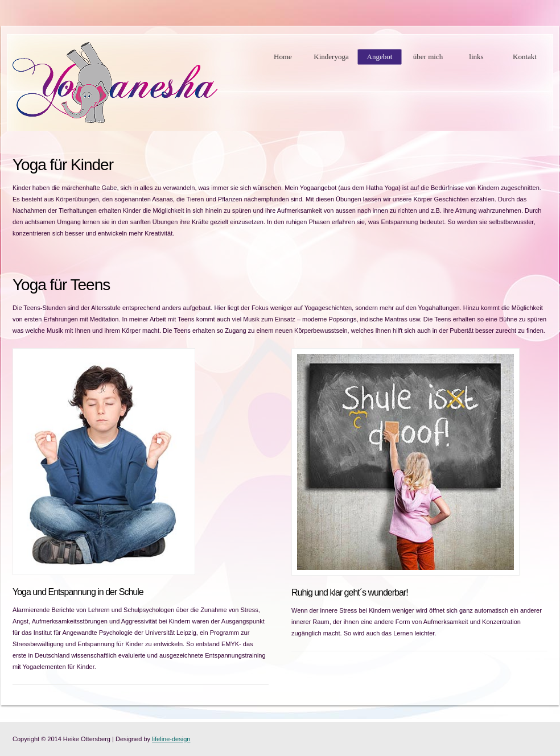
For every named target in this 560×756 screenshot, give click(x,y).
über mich (428, 57)
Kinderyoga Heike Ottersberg (115, 82)
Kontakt (525, 57)
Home (283, 57)
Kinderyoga (331, 57)
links (476, 57)
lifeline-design (171, 739)
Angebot (380, 57)
